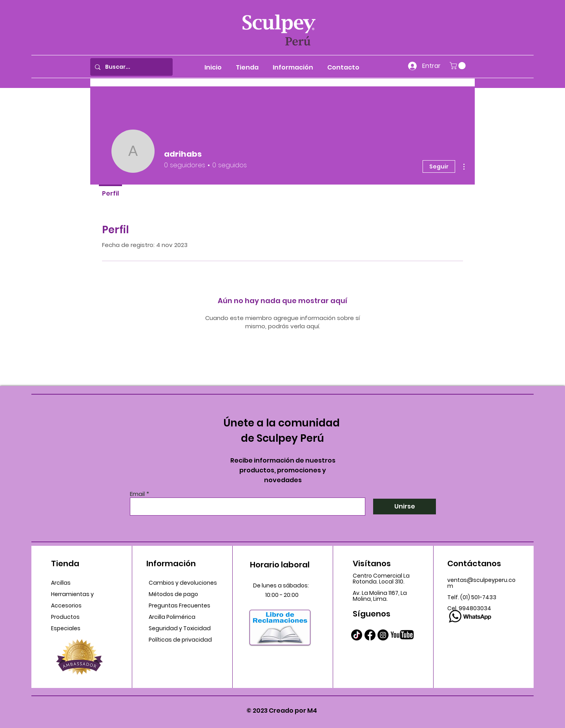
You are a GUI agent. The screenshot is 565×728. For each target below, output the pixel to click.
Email (137, 494)
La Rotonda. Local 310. (381, 579)
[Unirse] (405, 507)
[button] (458, 66)
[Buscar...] (131, 67)
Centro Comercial (378, 576)
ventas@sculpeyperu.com (481, 583)
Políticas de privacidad (180, 640)
